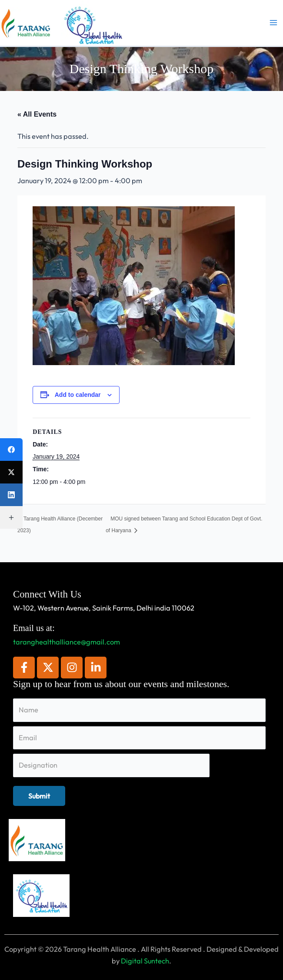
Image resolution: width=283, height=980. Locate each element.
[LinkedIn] (11, 495)
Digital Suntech (145, 961)
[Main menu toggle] (273, 23)
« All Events (37, 114)
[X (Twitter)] (11, 472)
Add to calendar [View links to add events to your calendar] (78, 395)
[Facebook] (11, 450)
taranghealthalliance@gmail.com (67, 642)
